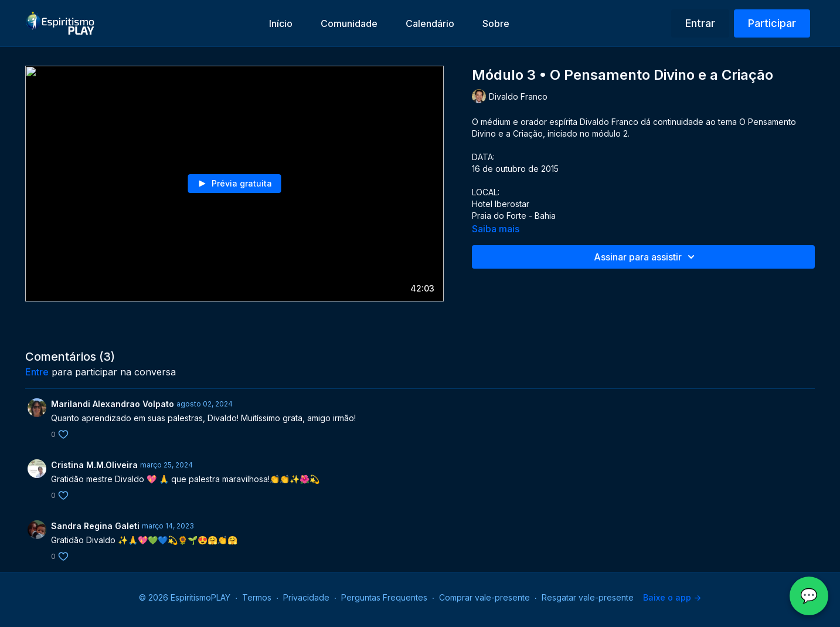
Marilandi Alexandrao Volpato (113, 404)
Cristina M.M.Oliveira (94, 465)
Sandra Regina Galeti (95, 526)
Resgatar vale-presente (588, 597)
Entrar (700, 23)
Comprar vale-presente (484, 597)
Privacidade (306, 597)
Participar (772, 23)
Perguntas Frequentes (384, 597)
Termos (257, 597)
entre (37, 372)
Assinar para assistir (646, 257)
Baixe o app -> (672, 597)
